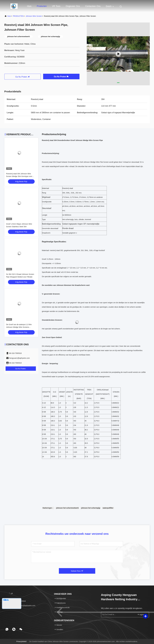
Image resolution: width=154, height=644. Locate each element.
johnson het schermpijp (91, 508)
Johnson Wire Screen (34, 16)
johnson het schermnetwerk (67, 508)
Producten (42, 6)
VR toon (56, 6)
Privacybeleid (21, 641)
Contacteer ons (93, 6)
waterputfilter (108, 508)
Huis (29, 6)
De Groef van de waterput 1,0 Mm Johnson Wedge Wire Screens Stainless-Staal (19, 327)
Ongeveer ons (73, 6)
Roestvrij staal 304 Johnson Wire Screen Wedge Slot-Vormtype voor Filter (19, 176)
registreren (142, 614)
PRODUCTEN (18, 16)
